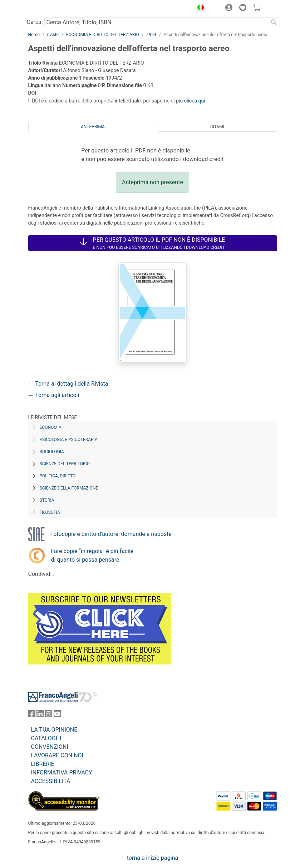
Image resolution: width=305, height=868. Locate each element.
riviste (53, 35)
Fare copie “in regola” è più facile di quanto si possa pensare (92, 555)
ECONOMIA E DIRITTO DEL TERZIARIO (103, 35)
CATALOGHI (46, 738)
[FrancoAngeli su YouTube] (57, 715)
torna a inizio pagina (152, 858)
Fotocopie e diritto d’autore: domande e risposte (111, 534)
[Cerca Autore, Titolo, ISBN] (156, 22)
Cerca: (35, 22)
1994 (151, 35)
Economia (51, 427)
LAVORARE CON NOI (57, 755)
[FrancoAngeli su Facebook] (32, 715)
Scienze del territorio (65, 464)
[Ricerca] (274, 22)
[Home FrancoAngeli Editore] (52, 9)
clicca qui (195, 101)
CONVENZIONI (50, 747)
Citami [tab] (217, 127)
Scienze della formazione (69, 488)
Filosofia (50, 512)
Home (34, 35)
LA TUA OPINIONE (54, 730)
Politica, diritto (58, 476)
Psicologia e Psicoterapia (69, 440)
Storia (47, 500)
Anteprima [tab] (93, 127)
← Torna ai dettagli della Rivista (68, 384)
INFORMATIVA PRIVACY (62, 772)
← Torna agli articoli (54, 395)
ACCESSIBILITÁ (51, 781)
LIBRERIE (43, 764)
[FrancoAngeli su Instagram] (49, 715)
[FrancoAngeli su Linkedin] (40, 715)
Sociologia (52, 452)
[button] (199, 9)
